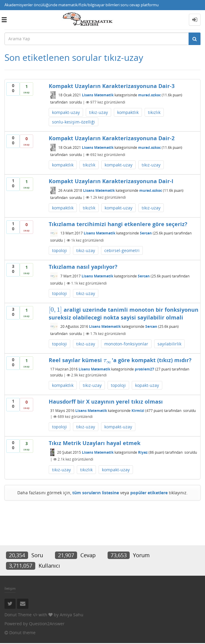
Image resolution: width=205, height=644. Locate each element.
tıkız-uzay (98, 112)
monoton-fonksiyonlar (126, 344)
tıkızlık (154, 112)
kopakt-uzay (147, 385)
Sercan (146, 233)
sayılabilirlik (169, 344)
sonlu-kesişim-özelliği (74, 122)
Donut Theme (18, 615)
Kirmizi (138, 411)
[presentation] (55, 310)
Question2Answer (47, 624)
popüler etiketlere (149, 493)
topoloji (59, 250)
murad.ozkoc (149, 95)
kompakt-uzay (66, 112)
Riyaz (143, 452)
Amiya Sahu (72, 615)
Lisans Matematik (98, 95)
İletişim (10, 588)
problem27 (144, 369)
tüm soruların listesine (96, 493)
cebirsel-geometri (122, 250)
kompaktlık (128, 112)
